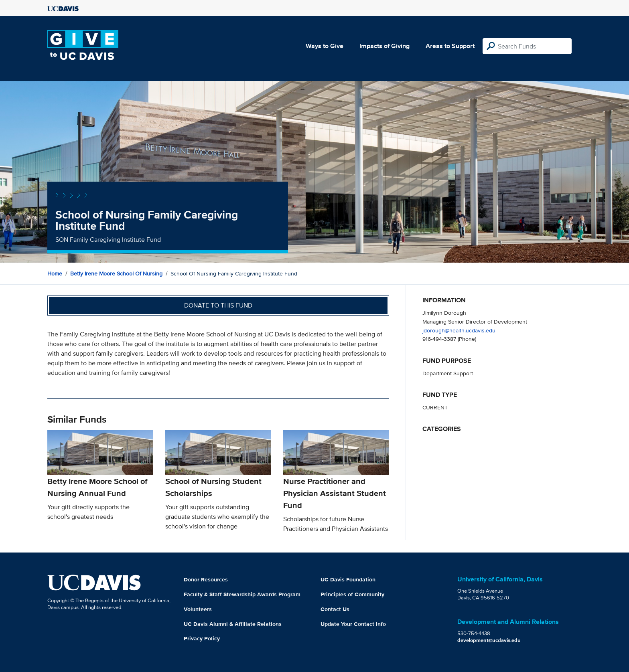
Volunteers (198, 609)
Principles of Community (352, 594)
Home (55, 273)
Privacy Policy (202, 638)
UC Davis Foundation (348, 579)
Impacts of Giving (385, 46)
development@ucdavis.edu (489, 640)
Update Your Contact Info (353, 624)
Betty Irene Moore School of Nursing (116, 273)
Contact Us (335, 609)
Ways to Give (325, 46)
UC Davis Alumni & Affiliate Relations (233, 624)
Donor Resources (206, 579)
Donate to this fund (218, 305)
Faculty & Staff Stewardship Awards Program (242, 594)
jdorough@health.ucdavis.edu (459, 330)
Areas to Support (450, 46)
